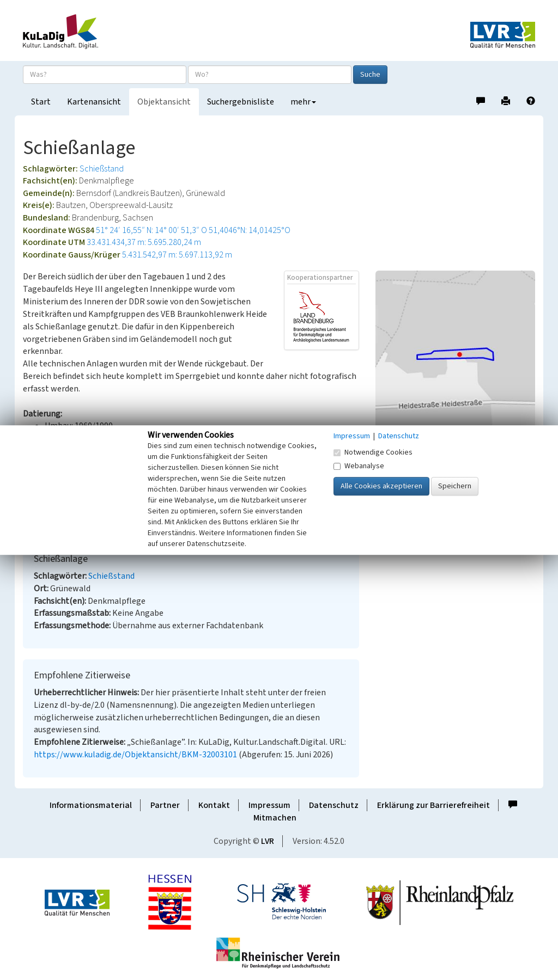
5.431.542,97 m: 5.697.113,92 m (177, 255)
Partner (165, 805)
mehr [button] (303, 102)
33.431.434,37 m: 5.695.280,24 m (144, 242)
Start (41, 102)
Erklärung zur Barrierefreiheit (433, 805)
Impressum (269, 805)
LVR (268, 841)
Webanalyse (359, 466)
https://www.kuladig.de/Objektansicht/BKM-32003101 (135, 755)
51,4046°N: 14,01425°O (250, 230)
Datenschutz (334, 805)
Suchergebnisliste (241, 102)
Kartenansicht (94, 102)
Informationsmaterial (91, 805)
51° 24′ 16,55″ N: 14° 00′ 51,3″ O (151, 230)
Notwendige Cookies (373, 452)
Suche (370, 75)
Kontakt (214, 805)
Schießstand (102, 169)
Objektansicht (164, 102)
